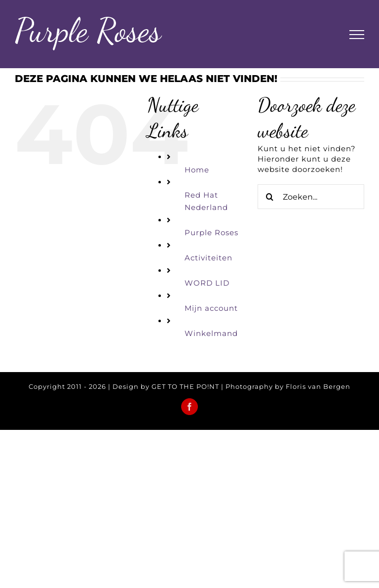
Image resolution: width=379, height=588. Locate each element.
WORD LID (207, 283)
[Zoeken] (270, 197)
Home (197, 170)
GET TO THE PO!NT (185, 386)
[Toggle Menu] (357, 35)
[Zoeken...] (311, 197)
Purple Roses (211, 232)
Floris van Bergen (318, 386)
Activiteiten (208, 258)
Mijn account (211, 308)
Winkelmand (211, 333)
